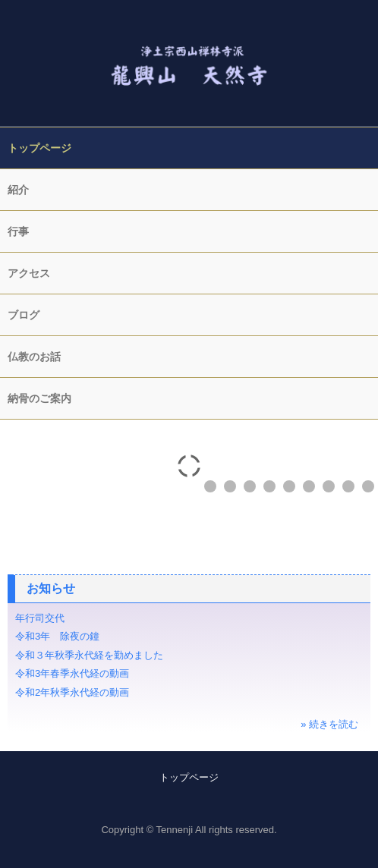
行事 (18, 231)
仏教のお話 (34, 357)
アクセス (29, 273)
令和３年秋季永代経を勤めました (89, 655)
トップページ (39, 148)
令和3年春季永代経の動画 (72, 673)
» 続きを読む (329, 724)
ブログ (24, 315)
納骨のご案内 (39, 398)
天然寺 (189, 56)
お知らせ (51, 588)
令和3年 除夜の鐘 (62, 636)
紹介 (18, 190)
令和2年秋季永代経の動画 (72, 692)
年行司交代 (40, 618)
